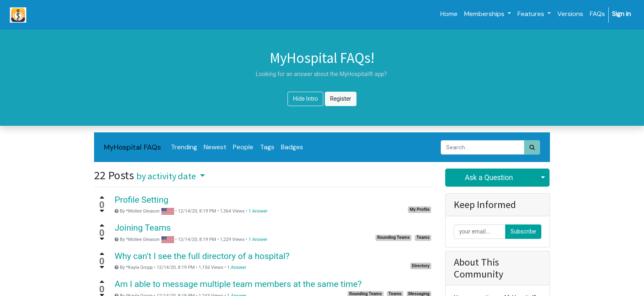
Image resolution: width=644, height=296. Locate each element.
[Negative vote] (102, 211)
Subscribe (523, 231)
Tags (267, 147)
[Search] (532, 147)
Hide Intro (305, 99)
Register (341, 99)
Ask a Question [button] (489, 178)
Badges (292, 147)
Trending (184, 147)
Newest (215, 147)
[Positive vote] (102, 197)
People (243, 147)
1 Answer (258, 211)
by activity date (167, 176)
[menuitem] (449, 14)
